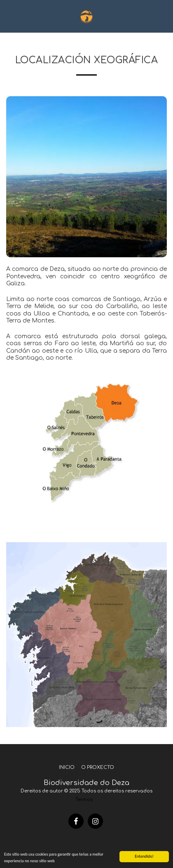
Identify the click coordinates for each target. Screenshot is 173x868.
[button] (9, 16)
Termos (84, 800)
